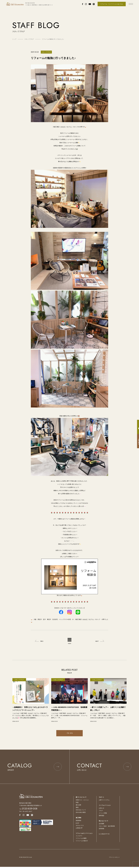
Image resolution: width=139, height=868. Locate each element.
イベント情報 (103, 815)
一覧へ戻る (69, 733)
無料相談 (102, 817)
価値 (77, 809)
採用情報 (102, 830)
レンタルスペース (104, 835)
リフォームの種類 (81, 839)
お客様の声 (79, 829)
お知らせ (102, 810)
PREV (42, 641)
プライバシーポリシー (114, 858)
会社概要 (102, 825)
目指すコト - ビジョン (82, 802)
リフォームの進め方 (82, 842)
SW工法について (81, 811)
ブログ (101, 812)
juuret (77, 824)
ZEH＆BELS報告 (81, 814)
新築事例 (78, 822)
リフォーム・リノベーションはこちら (112, 4)
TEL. (28, 811)
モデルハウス (80, 827)
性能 (77, 804)
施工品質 (78, 807)
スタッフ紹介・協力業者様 (107, 828)
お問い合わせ (137, 441)
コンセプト (79, 837)
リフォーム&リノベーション (84, 834)
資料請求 (137, 427)
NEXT (97, 641)
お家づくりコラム (104, 802)
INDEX (69, 641)
